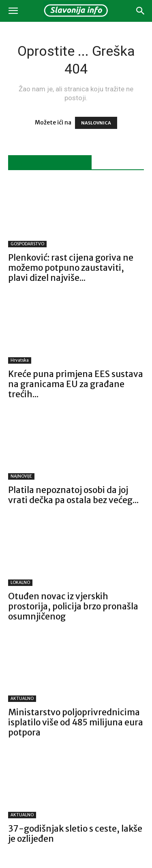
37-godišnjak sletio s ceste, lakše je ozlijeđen (75, 834)
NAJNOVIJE (21, 476)
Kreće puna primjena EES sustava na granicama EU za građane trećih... (76, 384)
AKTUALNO (22, 698)
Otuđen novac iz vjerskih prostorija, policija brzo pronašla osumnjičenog (73, 606)
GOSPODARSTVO (27, 244)
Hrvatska (20, 360)
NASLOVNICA (96, 123)
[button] (13, 11)
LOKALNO (20, 583)
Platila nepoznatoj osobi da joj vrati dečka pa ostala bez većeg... (73, 495)
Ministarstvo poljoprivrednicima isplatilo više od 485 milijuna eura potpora (76, 722)
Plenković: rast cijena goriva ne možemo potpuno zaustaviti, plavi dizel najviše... (71, 268)
